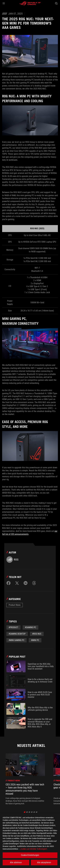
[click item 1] (27, 812)
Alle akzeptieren (44, 862)
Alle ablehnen (16, 862)
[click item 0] (25, 812)
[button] (4, 3)
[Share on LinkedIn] (26, 583)
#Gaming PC (30, 627)
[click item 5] (37, 812)
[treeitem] (25, 779)
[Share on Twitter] (17, 583)
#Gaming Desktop (17, 634)
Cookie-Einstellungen (30, 855)
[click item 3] (32, 812)
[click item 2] (29, 812)
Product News (15, 605)
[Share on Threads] (34, 583)
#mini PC (35, 640)
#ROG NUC (37, 634)
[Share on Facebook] (9, 583)
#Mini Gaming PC (16, 640)
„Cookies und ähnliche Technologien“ (34, 849)
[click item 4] (34, 812)
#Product (13, 627)
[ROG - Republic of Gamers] (30, 3)
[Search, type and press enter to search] (56, 3)
